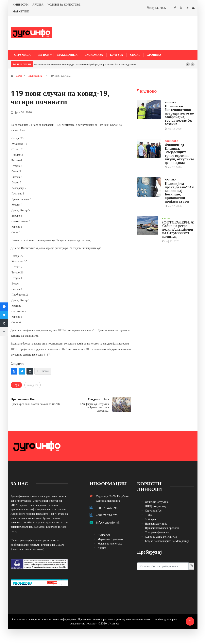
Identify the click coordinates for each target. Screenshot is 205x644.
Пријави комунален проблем (162, 528)
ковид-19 (33, 385)
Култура (117, 55)
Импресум (104, 535)
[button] (188, 64)
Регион (44, 55)
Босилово (171, 141)
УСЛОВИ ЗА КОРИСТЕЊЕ (64, 4)
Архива (102, 548)
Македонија (67, 55)
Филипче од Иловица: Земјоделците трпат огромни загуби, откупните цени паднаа (179, 154)
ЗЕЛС (148, 515)
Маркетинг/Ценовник (110, 539)
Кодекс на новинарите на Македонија (167, 541)
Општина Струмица (157, 502)
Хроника (154, 55)
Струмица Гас (153, 510)
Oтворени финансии (157, 532)
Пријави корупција (156, 523)
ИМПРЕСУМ (21, 4)
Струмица (22, 55)
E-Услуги (150, 519)
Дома (19, 76)
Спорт (135, 55)
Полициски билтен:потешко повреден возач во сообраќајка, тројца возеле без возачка (179, 115)
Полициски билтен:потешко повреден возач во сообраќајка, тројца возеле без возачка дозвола (85, 64)
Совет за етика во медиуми (161, 537)
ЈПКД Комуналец (155, 506)
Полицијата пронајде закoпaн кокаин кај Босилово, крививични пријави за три (179, 192)
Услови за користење (110, 543)
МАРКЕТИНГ (21, 11)
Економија (94, 55)
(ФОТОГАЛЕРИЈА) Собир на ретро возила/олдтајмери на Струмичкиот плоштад (178, 229)
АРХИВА (38, 4)
